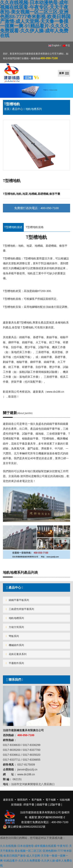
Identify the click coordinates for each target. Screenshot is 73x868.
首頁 (7, 109)
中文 (66, 45)
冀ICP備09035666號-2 (51, 817)
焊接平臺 (29, 805)
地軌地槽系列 (15, 618)
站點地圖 (65, 800)
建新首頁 (8, 800)
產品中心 (18, 109)
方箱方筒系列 (15, 627)
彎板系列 (12, 636)
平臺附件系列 (15, 663)
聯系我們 (14, 680)
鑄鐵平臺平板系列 (17, 600)
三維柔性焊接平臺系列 (20, 609)
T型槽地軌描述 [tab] (13, 227)
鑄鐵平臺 (42, 805)
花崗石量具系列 (16, 654)
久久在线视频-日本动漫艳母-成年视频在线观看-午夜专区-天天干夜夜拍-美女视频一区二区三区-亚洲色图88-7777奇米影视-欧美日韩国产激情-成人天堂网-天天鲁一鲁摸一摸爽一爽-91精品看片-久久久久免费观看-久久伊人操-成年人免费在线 (36, 856)
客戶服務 (37, 800)
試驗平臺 (55, 805)
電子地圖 (51, 800)
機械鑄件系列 (15, 645)
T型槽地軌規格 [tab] (35, 227)
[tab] (36, 588)
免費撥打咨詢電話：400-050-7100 (36, 208)
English (54, 45)
